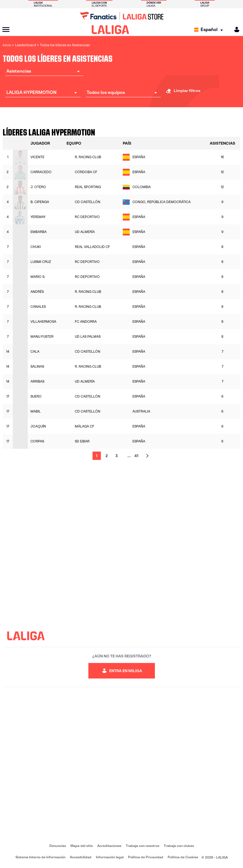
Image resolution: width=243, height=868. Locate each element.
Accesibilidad (81, 857)
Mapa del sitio (82, 846)
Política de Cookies (183, 857)
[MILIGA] (235, 30)
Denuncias (58, 846)
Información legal (110, 857)
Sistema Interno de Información (40, 857)
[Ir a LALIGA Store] (121, 16)
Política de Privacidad (146, 857)
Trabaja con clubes (179, 846)
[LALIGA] (110, 30)
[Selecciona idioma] (210, 30)
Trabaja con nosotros (143, 846)
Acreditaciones (109, 846)
